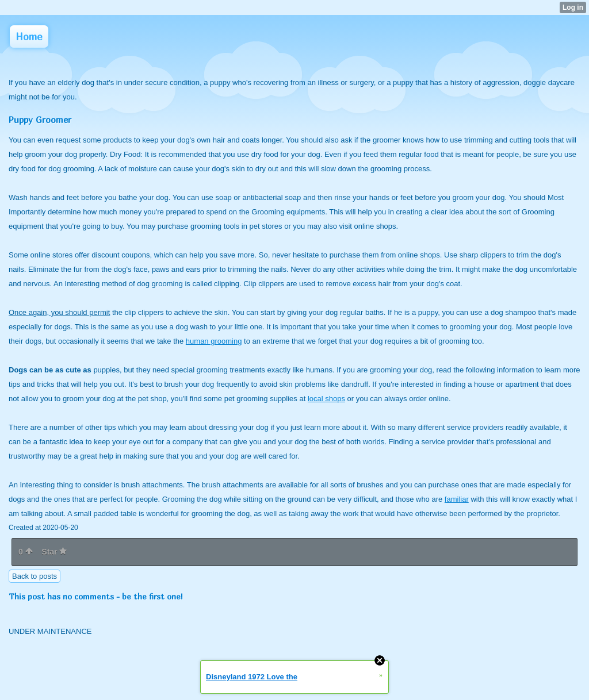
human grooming (214, 341)
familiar (457, 499)
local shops (326, 399)
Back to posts (35, 576)
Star (54, 552)
